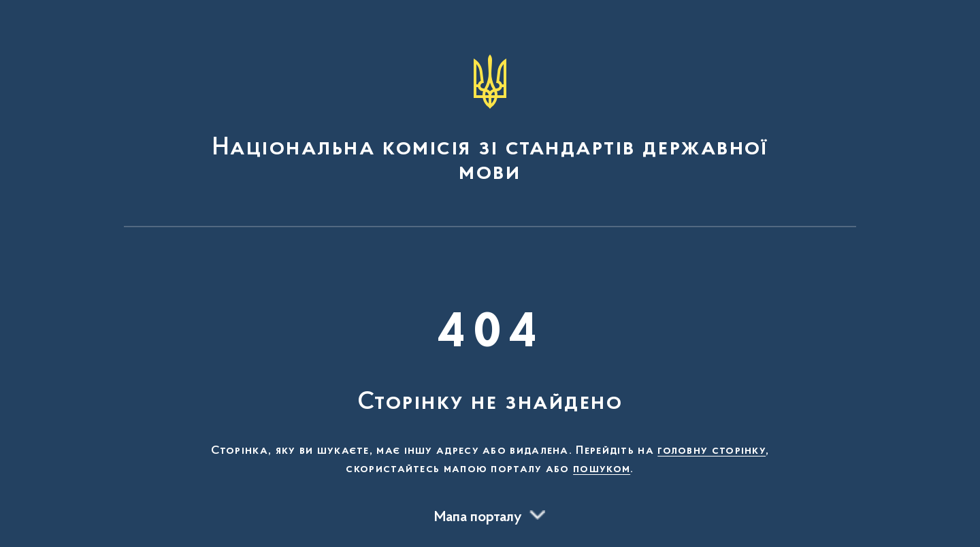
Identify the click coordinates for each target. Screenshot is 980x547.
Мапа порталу (478, 518)
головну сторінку (712, 451)
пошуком (602, 469)
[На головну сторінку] (490, 120)
